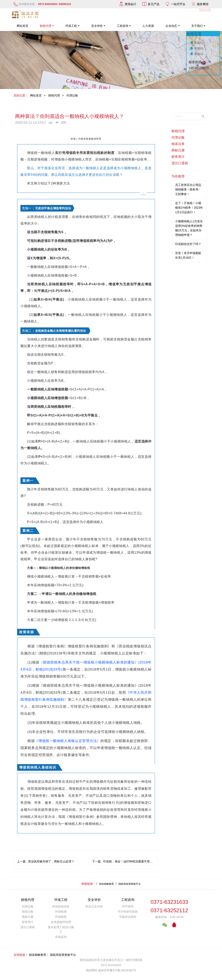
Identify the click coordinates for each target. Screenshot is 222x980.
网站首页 (22, 26)
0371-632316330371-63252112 (169, 906)
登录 (190, 14)
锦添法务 (178, 144)
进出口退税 (180, 163)
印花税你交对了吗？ (188, 244)
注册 (205, 14)
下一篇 (125, 861)
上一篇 (46, 861)
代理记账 (72, 95)
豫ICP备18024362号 (123, 970)
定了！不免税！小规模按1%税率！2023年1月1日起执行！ (189, 208)
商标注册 (178, 150)
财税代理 (54, 95)
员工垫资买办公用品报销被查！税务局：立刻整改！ (188, 189)
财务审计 (178, 157)
